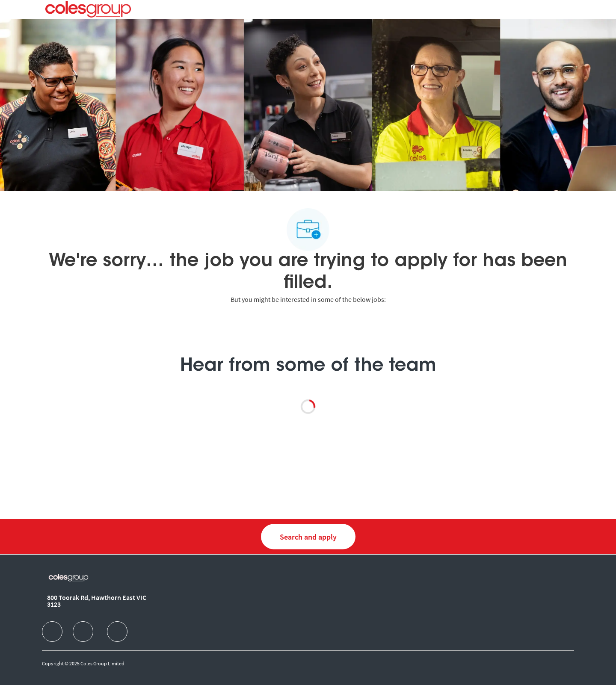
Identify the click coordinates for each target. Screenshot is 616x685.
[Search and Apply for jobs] (308, 537)
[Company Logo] (88, 9)
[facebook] (52, 632)
